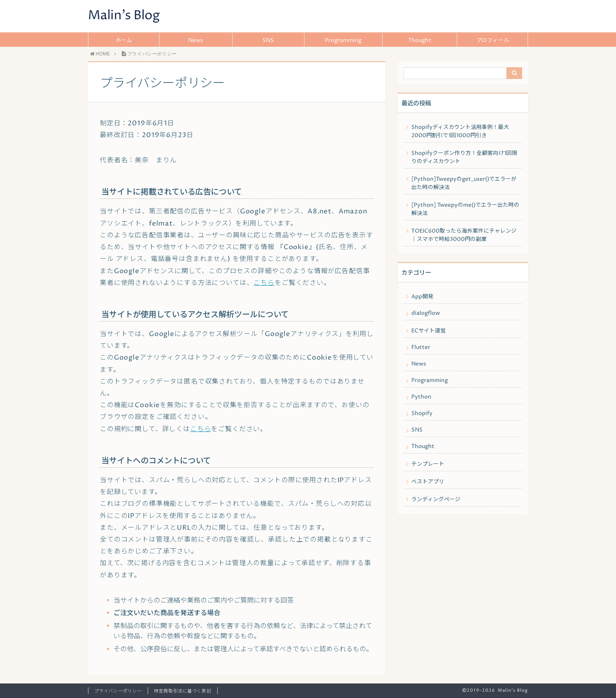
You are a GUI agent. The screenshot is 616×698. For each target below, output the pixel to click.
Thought (420, 40)
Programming (343, 40)
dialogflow (426, 313)
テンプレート (428, 464)
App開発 (422, 297)
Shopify (422, 413)
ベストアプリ (428, 482)
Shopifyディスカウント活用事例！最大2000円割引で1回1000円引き (460, 131)
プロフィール (493, 40)
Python (421, 397)
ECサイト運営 (429, 331)
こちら (264, 283)
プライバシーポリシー (118, 691)
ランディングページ (436, 500)
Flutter (421, 347)
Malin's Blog (124, 16)
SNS (268, 40)
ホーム (124, 40)
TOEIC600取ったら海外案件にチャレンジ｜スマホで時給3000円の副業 (464, 235)
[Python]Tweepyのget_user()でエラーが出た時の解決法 (464, 183)
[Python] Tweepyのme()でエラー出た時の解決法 (465, 209)
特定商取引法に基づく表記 (182, 691)
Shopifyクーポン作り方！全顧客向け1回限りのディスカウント (464, 157)
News (196, 40)
